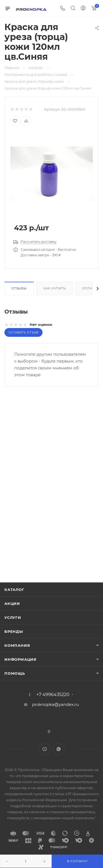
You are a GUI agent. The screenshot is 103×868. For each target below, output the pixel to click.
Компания (17, 645)
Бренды (14, 631)
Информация (20, 659)
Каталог (14, 590)
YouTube (45, 749)
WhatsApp (59, 749)
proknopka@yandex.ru (55, 704)
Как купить (55, 288)
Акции (12, 603)
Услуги (13, 617)
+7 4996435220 (53, 695)
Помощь (15, 673)
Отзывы (19, 288)
